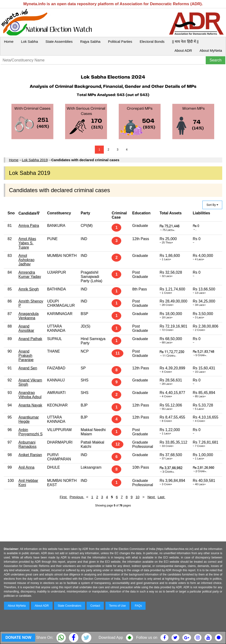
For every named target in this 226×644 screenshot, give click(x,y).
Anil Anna (26, 467)
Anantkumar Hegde (29, 419)
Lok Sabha (29, 41)
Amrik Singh (29, 289)
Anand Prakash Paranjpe (26, 356)
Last (161, 497)
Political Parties (120, 41)
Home (9, 41)
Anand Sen (28, 368)
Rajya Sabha (90, 41)
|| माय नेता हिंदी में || (185, 41)
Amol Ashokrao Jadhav (26, 260)
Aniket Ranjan (30, 455)
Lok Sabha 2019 (35, 160)
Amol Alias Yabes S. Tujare (27, 243)
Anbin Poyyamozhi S (30, 432)
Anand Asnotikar (26, 328)
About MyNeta (211, 50)
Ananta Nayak (30, 405)
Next (152, 497)
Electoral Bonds (152, 41)
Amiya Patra (29, 226)
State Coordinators (70, 606)
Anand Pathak (30, 339)
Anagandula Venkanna (28, 316)
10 (138, 497)
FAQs (138, 606)
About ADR (183, 50)
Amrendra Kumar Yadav (30, 274)
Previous (77, 497)
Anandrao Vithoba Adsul (30, 395)
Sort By (212, 205)
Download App (111, 638)
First (64, 497)
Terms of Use (118, 606)
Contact (95, 606)
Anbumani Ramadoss (27, 444)
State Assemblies (59, 41)
